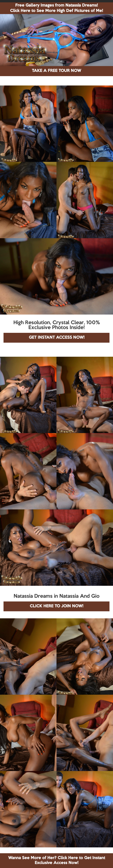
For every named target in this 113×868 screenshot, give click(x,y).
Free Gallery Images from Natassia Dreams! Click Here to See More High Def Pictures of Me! (56, 8)
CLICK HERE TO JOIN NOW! (56, 606)
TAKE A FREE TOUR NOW (56, 71)
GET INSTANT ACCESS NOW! (57, 338)
